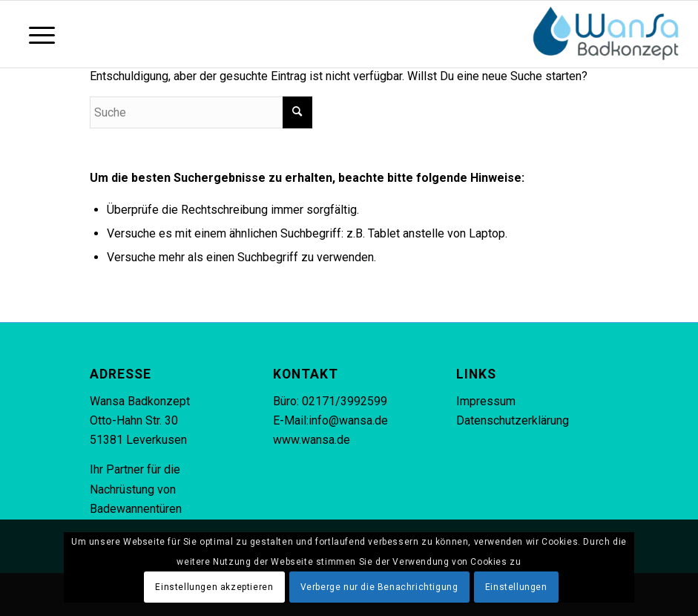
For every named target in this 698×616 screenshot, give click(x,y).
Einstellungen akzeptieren (214, 587)
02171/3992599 (345, 401)
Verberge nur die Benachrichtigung (379, 587)
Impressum (486, 401)
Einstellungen (516, 587)
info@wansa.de (348, 420)
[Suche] (201, 112)
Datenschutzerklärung (513, 420)
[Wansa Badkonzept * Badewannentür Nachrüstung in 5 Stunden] (606, 34)
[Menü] (34, 34)
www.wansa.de (312, 440)
